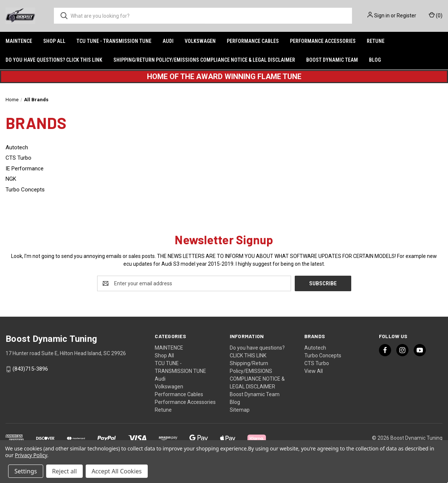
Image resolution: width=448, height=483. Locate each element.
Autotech (315, 348)
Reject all (64, 471)
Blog (375, 60)
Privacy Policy (31, 455)
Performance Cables (253, 41)
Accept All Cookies (117, 471)
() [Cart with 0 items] (436, 15)
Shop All (54, 41)
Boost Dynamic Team (332, 60)
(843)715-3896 (30, 369)
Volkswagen (200, 41)
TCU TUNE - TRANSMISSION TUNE (114, 41)
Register (406, 16)
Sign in (382, 16)
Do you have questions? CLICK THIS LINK (54, 60)
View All (314, 371)
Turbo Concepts (323, 356)
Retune (376, 41)
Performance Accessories (323, 41)
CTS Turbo (317, 363)
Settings (26, 471)
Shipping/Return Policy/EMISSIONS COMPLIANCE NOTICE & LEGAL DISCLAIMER (204, 60)
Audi (168, 41)
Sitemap (240, 410)
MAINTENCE (19, 41)
